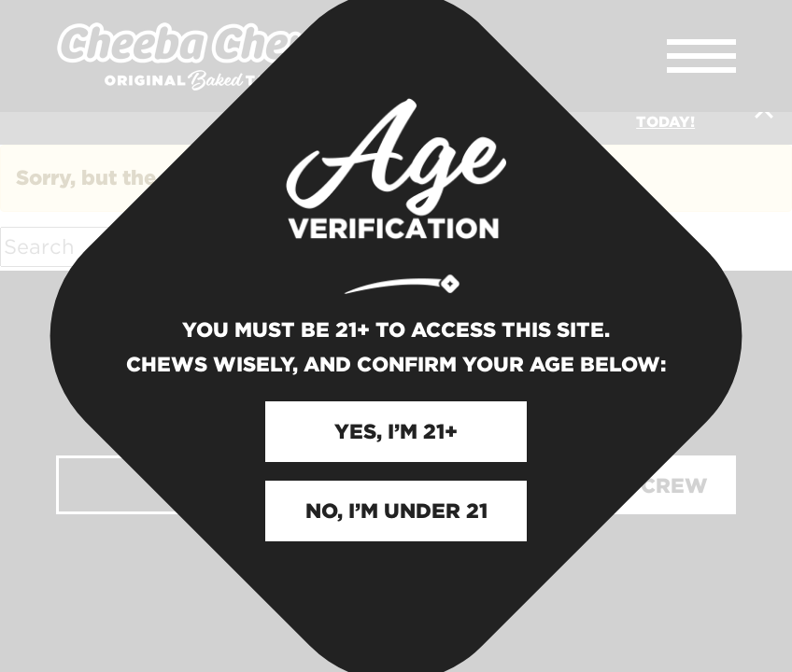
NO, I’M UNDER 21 (396, 511)
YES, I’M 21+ (396, 431)
